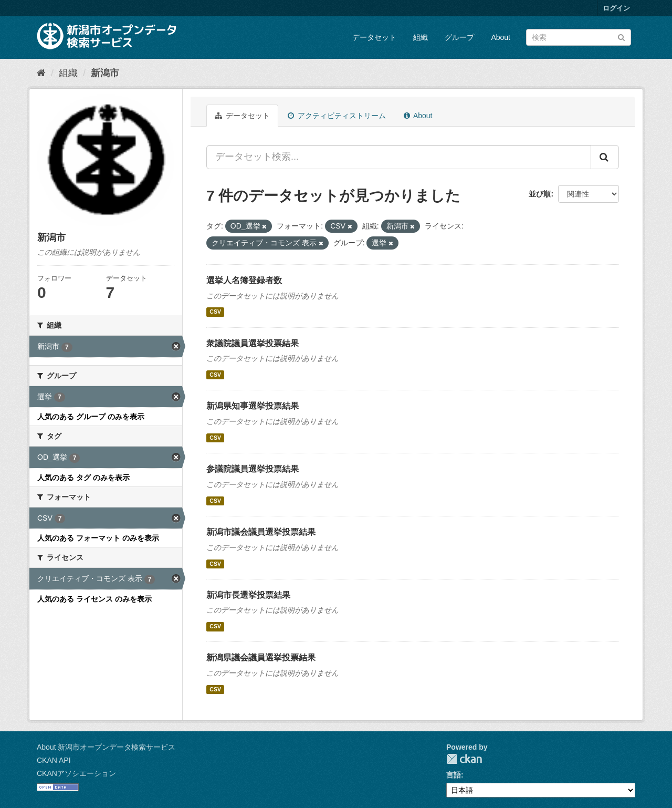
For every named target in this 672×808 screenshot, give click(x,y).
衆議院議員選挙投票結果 (253, 343)
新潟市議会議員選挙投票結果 (261, 532)
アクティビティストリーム (337, 116)
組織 (421, 37)
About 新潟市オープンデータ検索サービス (106, 747)
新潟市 (105, 73)
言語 (454, 775)
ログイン (616, 8)
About (501, 37)
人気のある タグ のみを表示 (83, 478)
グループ (459, 37)
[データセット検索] (579, 37)
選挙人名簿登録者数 (244, 280)
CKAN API (54, 760)
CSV (215, 312)
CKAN (464, 759)
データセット (374, 37)
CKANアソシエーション (76, 773)
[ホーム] (41, 73)
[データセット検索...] (399, 157)
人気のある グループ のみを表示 (91, 417)
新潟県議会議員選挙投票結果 (261, 657)
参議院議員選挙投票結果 (253, 469)
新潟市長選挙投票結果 (248, 595)
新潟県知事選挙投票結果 (253, 406)
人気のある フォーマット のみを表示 (98, 538)
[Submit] (621, 37)
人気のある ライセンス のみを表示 (94, 599)
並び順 (540, 194)
